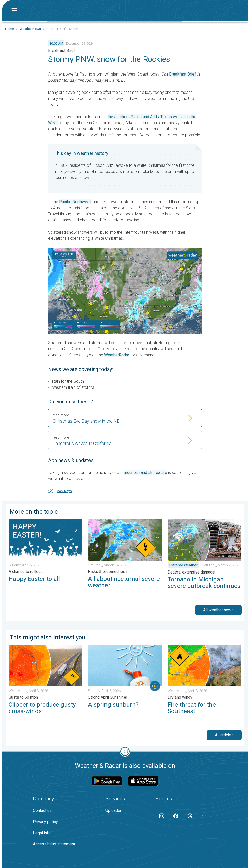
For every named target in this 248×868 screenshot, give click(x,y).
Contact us (42, 811)
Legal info (42, 833)
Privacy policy (45, 822)
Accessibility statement (54, 844)
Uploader (113, 811)
